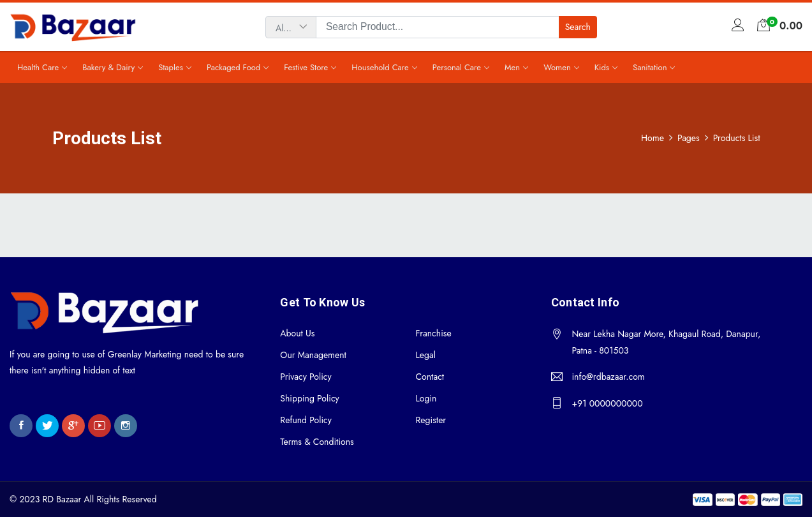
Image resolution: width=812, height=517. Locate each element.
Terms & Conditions (317, 442)
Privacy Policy (306, 377)
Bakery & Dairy (108, 67)
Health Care (38, 67)
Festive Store (306, 67)
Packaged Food (233, 67)
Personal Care (457, 67)
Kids (602, 67)
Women (557, 67)
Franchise (433, 333)
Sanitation (650, 67)
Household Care (380, 67)
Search (578, 27)
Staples (171, 67)
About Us (297, 333)
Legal (425, 355)
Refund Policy (306, 420)
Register (431, 420)
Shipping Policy (309, 398)
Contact (430, 377)
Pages (689, 139)
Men (512, 67)
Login (426, 398)
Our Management (313, 355)
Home (653, 139)
